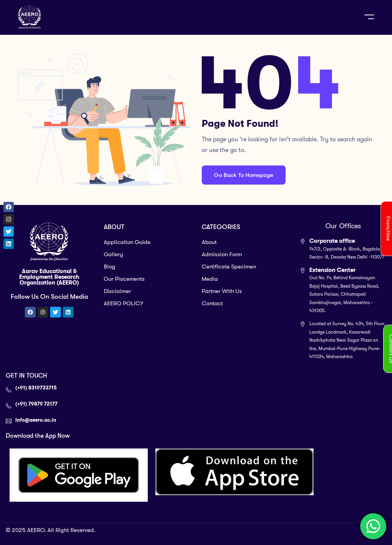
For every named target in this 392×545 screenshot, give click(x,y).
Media (210, 279)
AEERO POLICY (123, 303)
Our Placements (124, 279)
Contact (212, 303)
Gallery (114, 254)
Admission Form (222, 254)
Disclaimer (117, 291)
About (209, 242)
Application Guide (127, 242)
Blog (109, 267)
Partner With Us (222, 291)
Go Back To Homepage (244, 175)
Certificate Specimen (229, 267)
